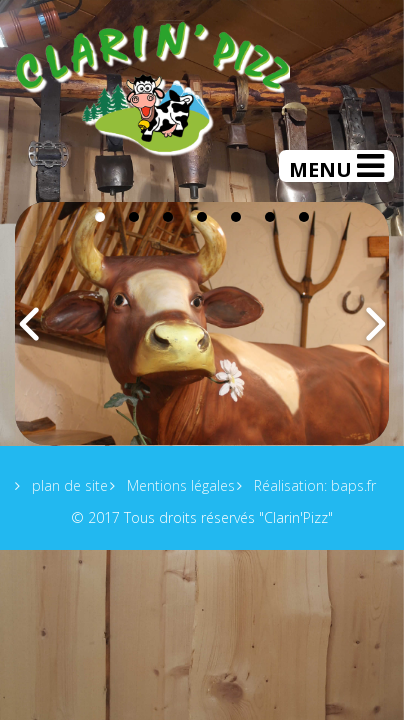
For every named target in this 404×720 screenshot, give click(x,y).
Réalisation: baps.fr (313, 485)
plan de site (68, 485)
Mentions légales (179, 485)
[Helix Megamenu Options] (336, 166)
